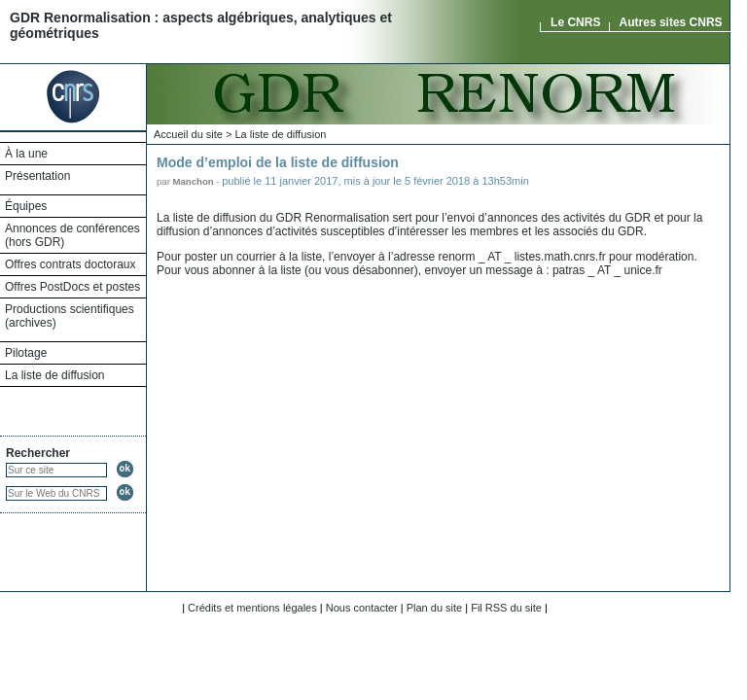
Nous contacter (362, 608)
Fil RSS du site (506, 608)
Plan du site (434, 608)
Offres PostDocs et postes (72, 287)
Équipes (26, 206)
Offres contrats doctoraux (71, 264)
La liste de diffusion (55, 375)
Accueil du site (188, 134)
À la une (26, 154)
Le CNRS (575, 22)
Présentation (37, 176)
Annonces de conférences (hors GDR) (72, 235)
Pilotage (26, 353)
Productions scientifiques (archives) (70, 316)
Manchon (194, 181)
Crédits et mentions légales (252, 608)
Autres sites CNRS (671, 22)
